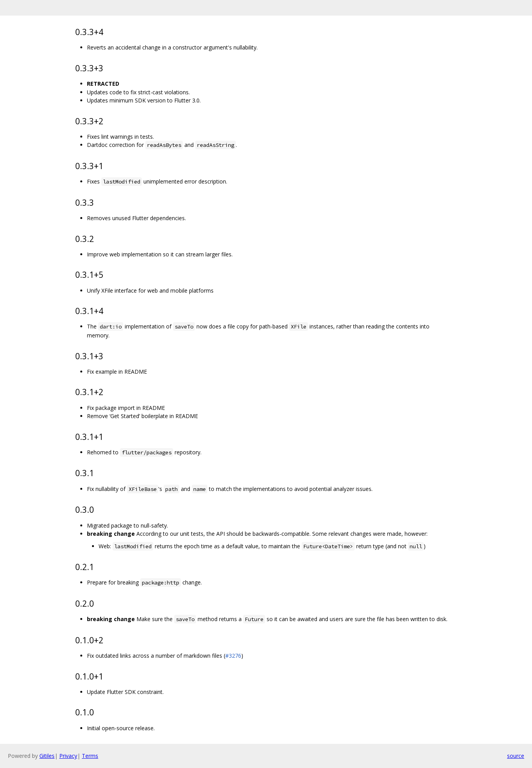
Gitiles (47, 756)
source (516, 756)
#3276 (233, 656)
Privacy (68, 756)
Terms (90, 756)
